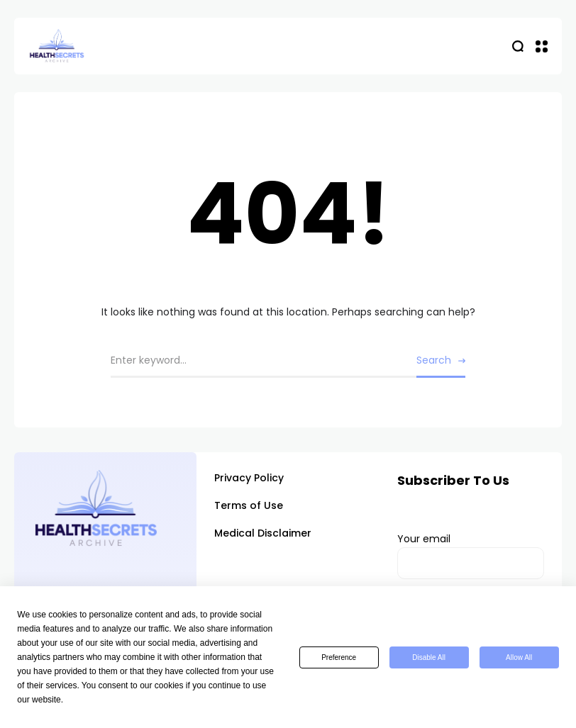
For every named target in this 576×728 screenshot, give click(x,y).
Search (434, 360)
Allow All (519, 657)
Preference (339, 657)
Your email (471, 556)
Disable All (429, 657)
